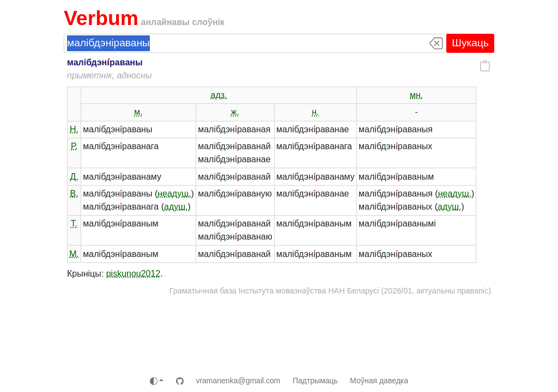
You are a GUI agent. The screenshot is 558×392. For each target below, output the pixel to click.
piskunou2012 (134, 274)
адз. (219, 95)
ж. (235, 112)
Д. (74, 177)
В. (74, 194)
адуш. (176, 207)
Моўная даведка (379, 381)
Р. (74, 146)
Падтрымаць (315, 381)
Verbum (101, 18)
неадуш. (174, 194)
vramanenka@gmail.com (238, 381)
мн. (416, 95)
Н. (74, 129)
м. (138, 112)
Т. (74, 223)
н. (315, 112)
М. (74, 254)
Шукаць (470, 43)
